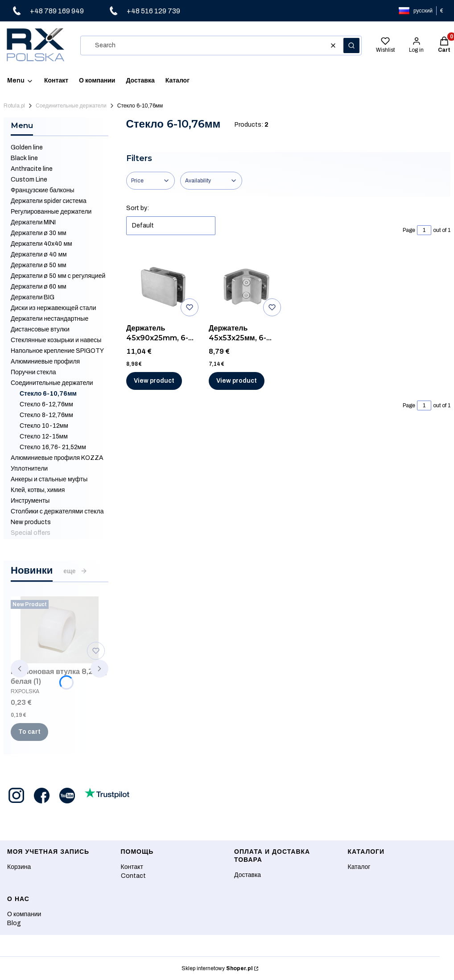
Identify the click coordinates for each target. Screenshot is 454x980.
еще (75, 571)
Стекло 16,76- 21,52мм (53, 447)
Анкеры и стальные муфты (49, 479)
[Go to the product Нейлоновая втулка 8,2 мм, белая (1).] (60, 630)
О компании (24, 914)
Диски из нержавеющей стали (54, 308)
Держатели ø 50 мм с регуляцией (58, 276)
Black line (24, 158)
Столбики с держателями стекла (57, 511)
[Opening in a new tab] (16, 796)
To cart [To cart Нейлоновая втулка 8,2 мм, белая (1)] (29, 732)
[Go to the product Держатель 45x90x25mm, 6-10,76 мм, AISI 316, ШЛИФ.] (164, 286)
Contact (133, 876)
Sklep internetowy (217, 968)
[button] (351, 45)
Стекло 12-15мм (44, 436)
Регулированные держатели (51, 212)
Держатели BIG (33, 297)
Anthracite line (32, 169)
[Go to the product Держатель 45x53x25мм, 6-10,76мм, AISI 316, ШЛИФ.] (247, 286)
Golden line (27, 147)
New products (31, 522)
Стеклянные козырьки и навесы (56, 340)
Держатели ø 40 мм (39, 254)
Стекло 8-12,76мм (46, 415)
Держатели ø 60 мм (39, 287)
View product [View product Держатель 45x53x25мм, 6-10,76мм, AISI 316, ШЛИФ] (237, 381)
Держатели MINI (33, 222)
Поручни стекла (33, 372)
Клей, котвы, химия (38, 490)
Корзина (19, 867)
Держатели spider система (49, 201)
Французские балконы (42, 190)
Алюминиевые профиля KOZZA (57, 458)
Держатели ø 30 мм (39, 233)
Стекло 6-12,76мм (46, 404)
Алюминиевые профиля (45, 362)
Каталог (359, 867)
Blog (14, 923)
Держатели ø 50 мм (39, 265)
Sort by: (138, 208)
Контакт (132, 867)
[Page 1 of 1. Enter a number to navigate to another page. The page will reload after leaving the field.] (424, 230)
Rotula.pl (14, 106)
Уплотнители (29, 469)
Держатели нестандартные (50, 319)
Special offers (31, 533)
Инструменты (30, 501)
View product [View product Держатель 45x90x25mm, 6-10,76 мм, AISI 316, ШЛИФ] (154, 381)
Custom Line (29, 180)
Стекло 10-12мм (44, 426)
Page (409, 230)
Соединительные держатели (71, 106)
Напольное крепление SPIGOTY (57, 351)
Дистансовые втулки (40, 329)
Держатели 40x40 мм (41, 244)
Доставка (248, 875)
